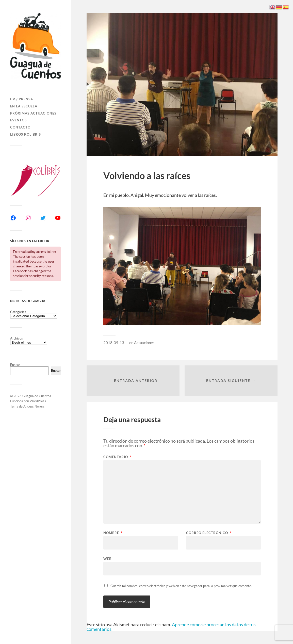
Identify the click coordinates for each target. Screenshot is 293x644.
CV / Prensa (22, 99)
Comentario (117, 457)
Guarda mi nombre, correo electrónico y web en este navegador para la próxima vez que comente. (181, 586)
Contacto (20, 127)
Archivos (17, 338)
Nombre (113, 533)
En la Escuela (24, 106)
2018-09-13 (114, 343)
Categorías (18, 312)
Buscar (15, 365)
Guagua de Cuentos (37, 396)
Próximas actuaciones (33, 113)
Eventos (18, 120)
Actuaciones (144, 343)
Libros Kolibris (26, 134)
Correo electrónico (209, 533)
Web (107, 559)
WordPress (38, 401)
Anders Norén (34, 406)
